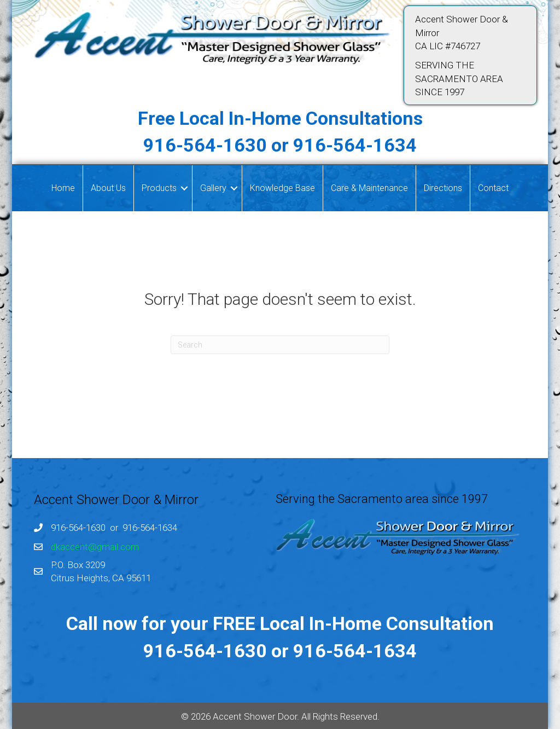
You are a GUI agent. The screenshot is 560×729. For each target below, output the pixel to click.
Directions (443, 188)
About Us (108, 188)
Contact (493, 188)
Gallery (213, 188)
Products (159, 188)
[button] (184, 188)
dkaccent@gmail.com (95, 547)
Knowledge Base (282, 188)
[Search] (280, 345)
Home (63, 188)
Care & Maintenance (369, 188)
